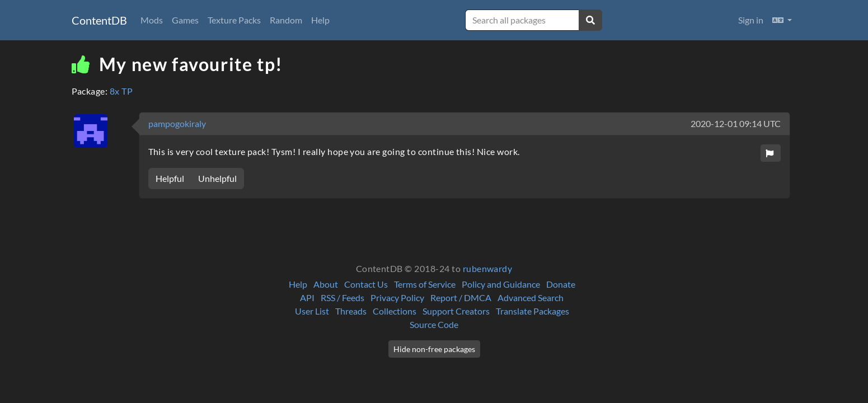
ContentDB (99, 20)
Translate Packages (532, 311)
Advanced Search (531, 297)
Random (286, 20)
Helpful (170, 178)
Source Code (434, 324)
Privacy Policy (397, 297)
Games (185, 20)
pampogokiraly (177, 123)
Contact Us (366, 284)
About (326, 284)
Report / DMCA (461, 297)
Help (320, 20)
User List (312, 311)
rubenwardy (488, 268)
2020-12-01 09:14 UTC (736, 123)
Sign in (751, 20)
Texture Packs (234, 20)
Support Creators (456, 311)
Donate (561, 284)
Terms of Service (425, 284)
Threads (351, 311)
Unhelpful (217, 178)
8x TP (121, 91)
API (307, 297)
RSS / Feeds (342, 297)
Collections (395, 311)
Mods (152, 20)
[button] (782, 20)
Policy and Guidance (501, 284)
